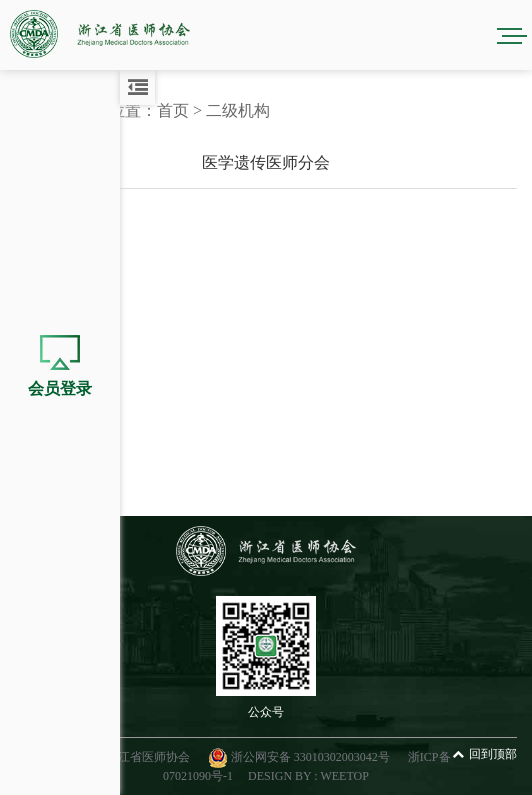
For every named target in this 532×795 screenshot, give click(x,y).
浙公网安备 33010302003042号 (300, 757)
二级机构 (238, 110)
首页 (173, 110)
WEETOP (344, 776)
